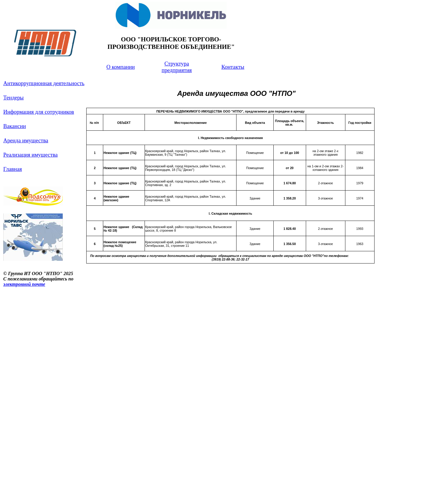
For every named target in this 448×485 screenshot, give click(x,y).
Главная (13, 169)
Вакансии (15, 126)
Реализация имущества (30, 155)
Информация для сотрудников (39, 112)
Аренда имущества (26, 140)
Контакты (233, 67)
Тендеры (14, 98)
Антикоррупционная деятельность (44, 83)
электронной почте (24, 284)
